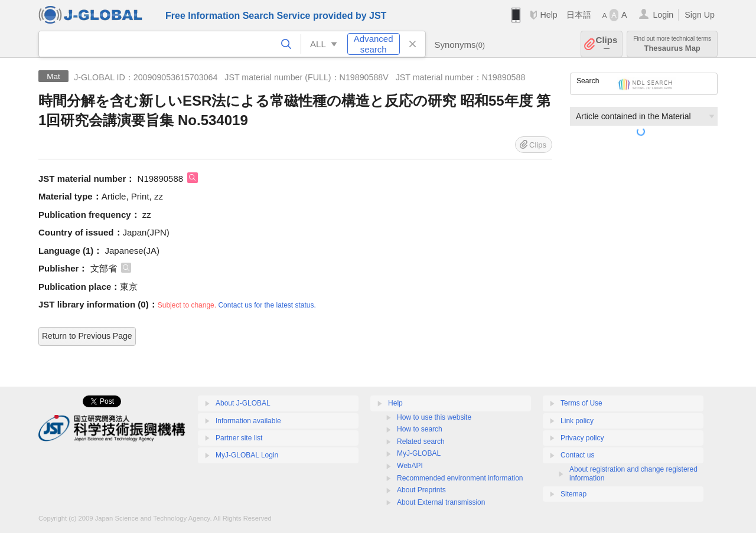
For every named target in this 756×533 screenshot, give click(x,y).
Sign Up (700, 15)
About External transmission (441, 502)
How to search (420, 429)
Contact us (577, 455)
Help (548, 15)
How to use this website (434, 417)
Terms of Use (581, 403)
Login (663, 15)
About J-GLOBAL (243, 403)
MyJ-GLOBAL (419, 453)
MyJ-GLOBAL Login (247, 455)
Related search (421, 442)
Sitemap (573, 494)
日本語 (579, 15)
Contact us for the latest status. (267, 305)
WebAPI (410, 466)
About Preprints (421, 490)
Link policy (577, 421)
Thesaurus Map (672, 44)
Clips (607, 44)
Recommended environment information (460, 478)
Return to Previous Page (87, 336)
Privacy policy (582, 438)
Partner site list (239, 438)
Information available (248, 421)
